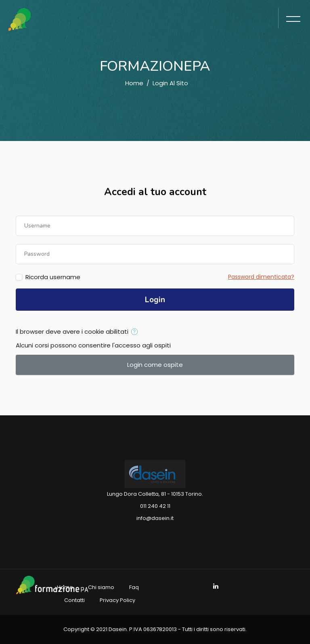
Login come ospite (155, 365)
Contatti (74, 600)
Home (134, 83)
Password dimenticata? (261, 277)
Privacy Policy (117, 600)
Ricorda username (53, 277)
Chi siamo (101, 587)
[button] (136, 332)
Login (155, 300)
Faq (134, 587)
